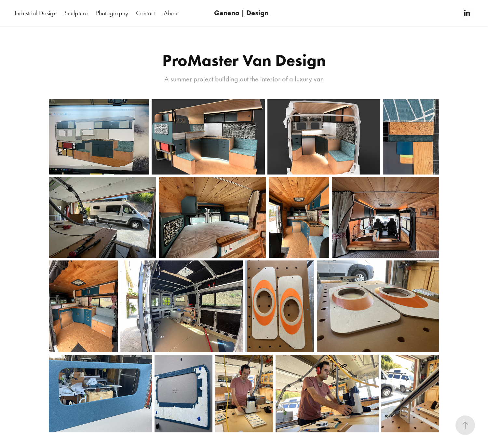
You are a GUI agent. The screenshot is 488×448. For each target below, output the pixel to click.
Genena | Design (241, 13)
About (171, 13)
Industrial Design (36, 13)
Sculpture (76, 13)
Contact (146, 13)
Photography (112, 13)
